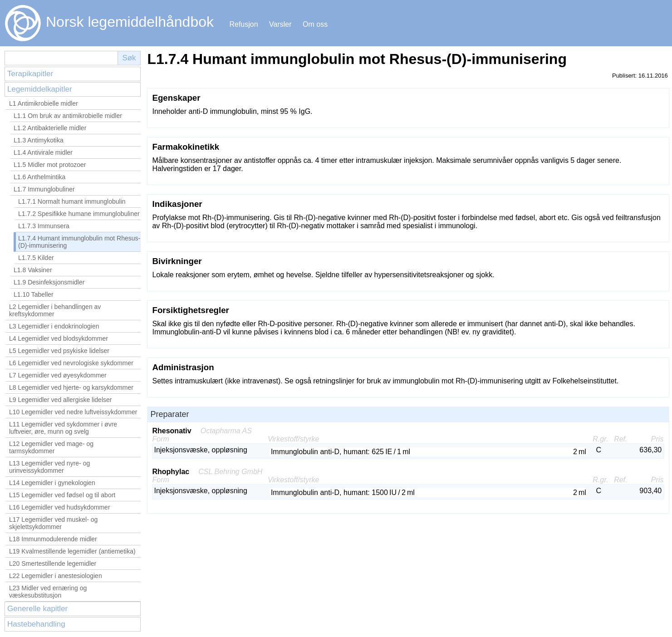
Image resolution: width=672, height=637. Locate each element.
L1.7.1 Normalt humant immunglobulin (72, 201)
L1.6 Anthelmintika (39, 177)
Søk (129, 58)
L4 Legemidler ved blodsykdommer (59, 338)
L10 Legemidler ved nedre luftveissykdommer (73, 412)
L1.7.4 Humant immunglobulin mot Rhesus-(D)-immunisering (79, 242)
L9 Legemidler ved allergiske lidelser (60, 400)
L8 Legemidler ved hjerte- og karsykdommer (71, 387)
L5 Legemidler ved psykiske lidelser (59, 351)
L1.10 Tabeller (34, 294)
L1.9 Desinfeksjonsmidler (49, 282)
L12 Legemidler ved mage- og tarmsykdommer (51, 447)
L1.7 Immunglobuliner (44, 189)
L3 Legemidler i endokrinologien (54, 326)
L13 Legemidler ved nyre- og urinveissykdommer (49, 467)
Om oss (315, 24)
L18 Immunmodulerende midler (53, 539)
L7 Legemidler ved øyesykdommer (58, 375)
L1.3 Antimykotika (39, 140)
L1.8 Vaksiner (33, 270)
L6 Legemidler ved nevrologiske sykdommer (71, 363)
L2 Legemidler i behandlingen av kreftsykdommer (55, 310)
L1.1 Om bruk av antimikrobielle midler (68, 116)
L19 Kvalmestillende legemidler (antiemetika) (72, 551)
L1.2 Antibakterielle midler (50, 128)
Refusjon (243, 24)
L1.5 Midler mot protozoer (50, 165)
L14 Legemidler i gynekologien (52, 483)
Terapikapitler (30, 74)
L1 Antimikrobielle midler (44, 103)
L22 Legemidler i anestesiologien (56, 576)
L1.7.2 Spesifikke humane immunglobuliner (79, 214)
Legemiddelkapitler (40, 89)
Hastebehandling (36, 624)
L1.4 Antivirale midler (43, 152)
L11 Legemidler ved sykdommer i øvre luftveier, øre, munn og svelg (63, 428)
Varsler (280, 24)
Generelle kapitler (37, 609)
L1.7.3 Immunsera (44, 226)
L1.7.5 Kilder (36, 258)
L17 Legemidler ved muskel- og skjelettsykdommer (53, 523)
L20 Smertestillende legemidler (53, 563)
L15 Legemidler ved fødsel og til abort (62, 495)
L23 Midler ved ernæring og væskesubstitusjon (48, 592)
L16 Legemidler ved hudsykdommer (60, 507)
